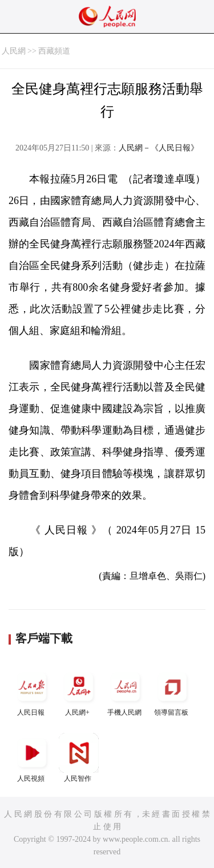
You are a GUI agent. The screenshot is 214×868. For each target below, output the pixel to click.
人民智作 (79, 758)
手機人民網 (126, 692)
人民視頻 (32, 758)
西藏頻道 (54, 51)
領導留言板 (172, 692)
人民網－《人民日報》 (159, 148)
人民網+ (79, 692)
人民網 (14, 51)
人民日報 (32, 692)
